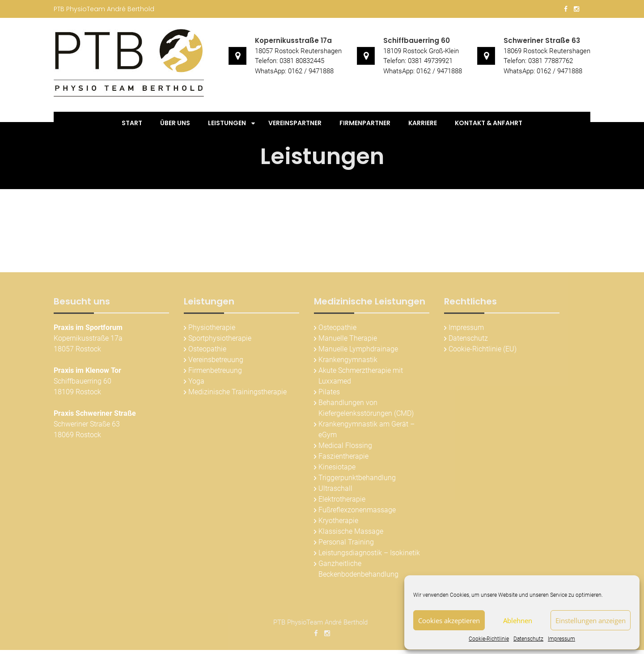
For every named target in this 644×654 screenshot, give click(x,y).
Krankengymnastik (348, 361)
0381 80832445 (302, 61)
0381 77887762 (551, 61)
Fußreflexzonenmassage (357, 511)
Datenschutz (528, 639)
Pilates (329, 393)
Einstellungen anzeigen (591, 620)
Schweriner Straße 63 (542, 40)
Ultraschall (335, 490)
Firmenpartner (365, 123)
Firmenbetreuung (215, 372)
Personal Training (346, 543)
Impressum (561, 639)
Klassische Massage (351, 533)
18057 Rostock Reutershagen (298, 51)
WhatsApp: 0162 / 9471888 (294, 71)
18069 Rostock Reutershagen (547, 51)
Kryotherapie (338, 522)
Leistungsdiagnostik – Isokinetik (369, 554)
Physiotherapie (212, 329)
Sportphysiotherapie (220, 340)
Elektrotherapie (342, 500)
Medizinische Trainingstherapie (237, 393)
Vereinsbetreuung (216, 361)
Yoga (196, 382)
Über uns (175, 123)
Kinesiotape (337, 468)
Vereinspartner (295, 123)
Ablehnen (518, 620)
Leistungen (227, 123)
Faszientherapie (343, 458)
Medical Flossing (345, 447)
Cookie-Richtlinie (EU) (483, 350)
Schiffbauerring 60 (417, 40)
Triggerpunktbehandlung (357, 479)
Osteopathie (207, 350)
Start (132, 123)
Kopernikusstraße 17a (293, 40)
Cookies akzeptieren (449, 620)
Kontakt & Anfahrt (489, 123)
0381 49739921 (430, 61)
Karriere (423, 123)
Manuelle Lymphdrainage (358, 350)
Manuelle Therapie (348, 340)
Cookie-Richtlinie (489, 639)
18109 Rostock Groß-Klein (421, 51)
